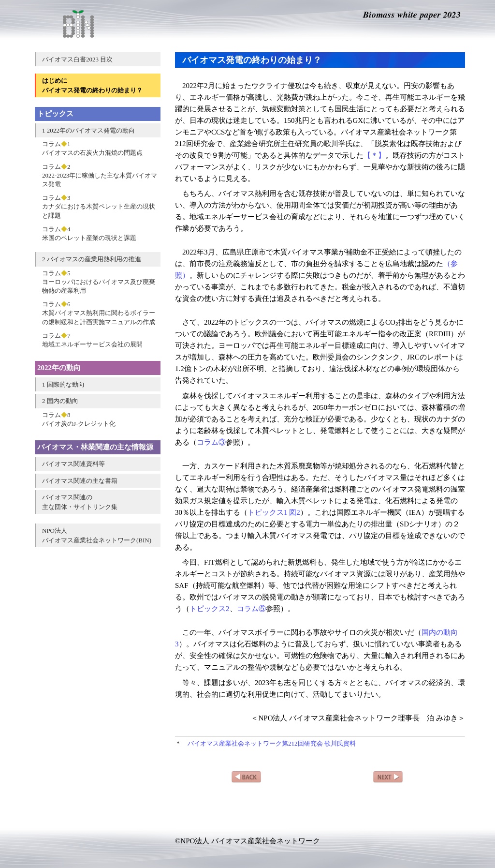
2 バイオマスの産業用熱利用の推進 (92, 259)
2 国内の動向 (60, 401)
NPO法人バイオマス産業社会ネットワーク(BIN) (97, 535)
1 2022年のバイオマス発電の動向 (88, 130)
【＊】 (374, 155)
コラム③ (211, 442)
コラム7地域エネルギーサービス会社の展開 (92, 340)
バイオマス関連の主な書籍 (80, 481)
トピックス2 (210, 609)
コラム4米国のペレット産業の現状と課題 (89, 233)
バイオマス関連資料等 (73, 464)
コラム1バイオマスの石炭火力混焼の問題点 (92, 148)
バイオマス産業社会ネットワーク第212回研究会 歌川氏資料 (272, 743)
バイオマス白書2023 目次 (77, 59)
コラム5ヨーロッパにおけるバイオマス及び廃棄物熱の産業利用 (99, 282)
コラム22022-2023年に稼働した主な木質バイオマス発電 (100, 175)
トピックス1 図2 (274, 512)
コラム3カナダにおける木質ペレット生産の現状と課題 (99, 206)
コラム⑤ (251, 609)
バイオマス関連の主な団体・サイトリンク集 (80, 502)
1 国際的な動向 (63, 384)
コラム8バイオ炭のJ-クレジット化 (79, 419)
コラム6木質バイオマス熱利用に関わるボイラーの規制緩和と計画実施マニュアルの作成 (99, 313)
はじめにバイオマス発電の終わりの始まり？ (92, 85)
